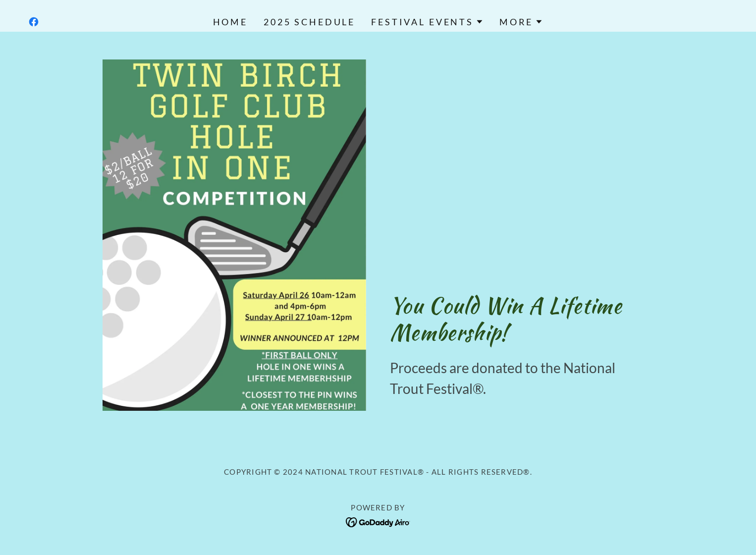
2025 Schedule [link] (309, 22)
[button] (427, 22)
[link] (34, 22)
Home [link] (230, 22)
